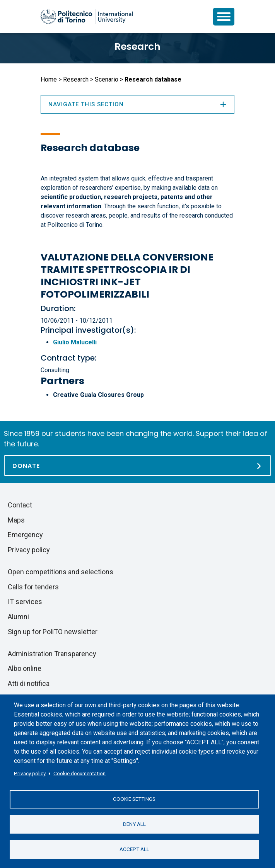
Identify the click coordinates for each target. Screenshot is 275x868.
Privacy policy (30, 773)
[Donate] (137, 465)
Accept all (134, 849)
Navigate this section (138, 104)
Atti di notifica (29, 683)
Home (49, 79)
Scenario (107, 79)
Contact (20, 505)
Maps (16, 520)
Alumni (18, 617)
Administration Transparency (52, 654)
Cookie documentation (79, 773)
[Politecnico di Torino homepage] (87, 17)
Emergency (25, 535)
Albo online (25, 668)
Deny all (134, 824)
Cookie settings (134, 799)
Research (137, 47)
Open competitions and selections (61, 572)
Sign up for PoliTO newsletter (53, 632)
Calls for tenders (33, 587)
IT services (25, 602)
